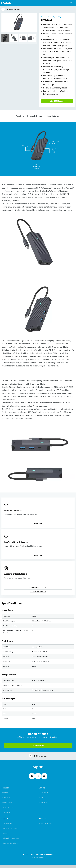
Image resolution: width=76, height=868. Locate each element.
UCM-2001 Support (57, 101)
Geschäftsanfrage (46, 827)
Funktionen (20, 118)
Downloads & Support (36, 118)
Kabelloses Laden (9, 811)
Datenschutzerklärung (10, 846)
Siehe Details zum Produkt (38, 595)
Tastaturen (7, 801)
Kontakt (6, 836)
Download (38, 527)
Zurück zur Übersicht (11, 9)
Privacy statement (38, 861)
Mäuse (6, 796)
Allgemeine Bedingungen (11, 842)
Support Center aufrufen (38, 590)
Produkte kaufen (38, 749)
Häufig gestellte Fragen (11, 832)
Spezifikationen (55, 118)
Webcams (7, 816)
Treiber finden (8, 827)
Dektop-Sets (8, 806)
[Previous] (34, 38)
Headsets (44, 806)
